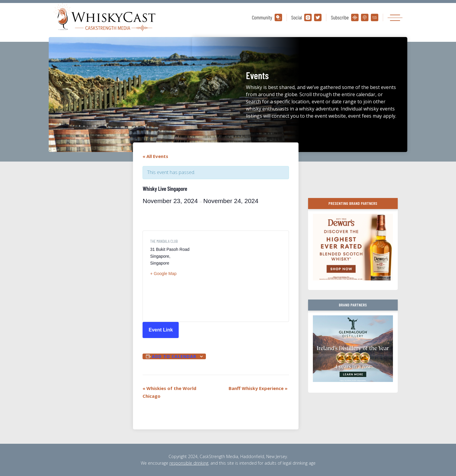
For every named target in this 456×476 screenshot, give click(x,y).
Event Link (161, 330)
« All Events (155, 156)
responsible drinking (189, 463)
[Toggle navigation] (395, 17)
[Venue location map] (249, 276)
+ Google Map (163, 274)
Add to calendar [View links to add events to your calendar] (174, 356)
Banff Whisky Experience (258, 388)
